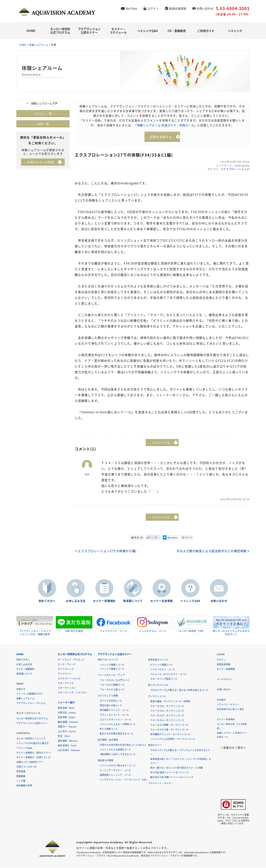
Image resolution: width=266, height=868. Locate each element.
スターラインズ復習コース (164, 679)
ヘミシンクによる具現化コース (115, 750)
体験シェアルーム (41, 45)
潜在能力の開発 (105, 761)
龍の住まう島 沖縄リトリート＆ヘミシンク (172, 778)
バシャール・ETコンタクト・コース (168, 675)
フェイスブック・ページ (113, 625)
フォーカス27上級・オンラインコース (169, 730)
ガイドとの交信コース (111, 701)
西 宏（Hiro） (65, 736)
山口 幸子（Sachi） (68, 732)
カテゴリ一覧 (43, 114)
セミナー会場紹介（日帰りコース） (34, 758)
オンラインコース (157, 697)
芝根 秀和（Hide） (67, 718)
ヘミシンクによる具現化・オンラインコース (173, 739)
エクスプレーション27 (69, 679)
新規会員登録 (178, 8)
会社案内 (221, 700)
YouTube (131, 8)
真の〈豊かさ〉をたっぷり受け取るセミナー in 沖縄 (176, 768)
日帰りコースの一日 (26, 767)
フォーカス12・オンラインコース (167, 711)
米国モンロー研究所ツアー (30, 762)
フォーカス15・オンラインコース (167, 716)
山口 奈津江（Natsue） (69, 751)
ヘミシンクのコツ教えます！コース (118, 766)
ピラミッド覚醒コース (161, 665)
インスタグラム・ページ (153, 625)
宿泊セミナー (155, 745)
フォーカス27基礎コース (112, 685)
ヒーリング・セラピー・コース (115, 771)
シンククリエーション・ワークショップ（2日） (124, 780)
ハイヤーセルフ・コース (162, 670)
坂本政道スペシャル (158, 660)
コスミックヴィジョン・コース (115, 720)
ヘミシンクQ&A (148, 31)
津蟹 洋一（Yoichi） (68, 727)
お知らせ (21, 689)
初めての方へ (47, 601)
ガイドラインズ (66, 669)
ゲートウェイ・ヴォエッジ (71, 660)
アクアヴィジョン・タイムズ (31, 704)
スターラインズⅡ (67, 688)
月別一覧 (43, 124)
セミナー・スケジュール (118, 31)
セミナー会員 (92, 120)
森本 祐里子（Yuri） (68, 746)
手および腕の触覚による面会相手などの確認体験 (211, 552)
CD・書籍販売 (177, 31)
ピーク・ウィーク (67, 665)
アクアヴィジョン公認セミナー (89, 31)
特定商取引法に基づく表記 (230, 709)
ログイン (153, 8)
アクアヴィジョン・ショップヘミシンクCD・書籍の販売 (35, 626)
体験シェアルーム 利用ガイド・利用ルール (166, 125)
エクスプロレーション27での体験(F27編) (108, 552)
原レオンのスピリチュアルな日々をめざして (231, 626)
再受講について (133, 601)
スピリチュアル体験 (108, 696)
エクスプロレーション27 (235, 170)
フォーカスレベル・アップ (111, 675)
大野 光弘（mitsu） (68, 713)
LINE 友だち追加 (74, 625)
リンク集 (21, 781)
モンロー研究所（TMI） (192, 625)
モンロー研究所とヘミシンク (31, 739)
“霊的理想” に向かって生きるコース (118, 755)
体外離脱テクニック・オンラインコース (170, 735)
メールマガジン (225, 680)
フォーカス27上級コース (112, 690)
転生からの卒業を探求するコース (116, 734)
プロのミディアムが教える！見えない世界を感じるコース (179, 690)
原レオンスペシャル (158, 685)
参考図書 (21, 772)
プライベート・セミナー (161, 784)
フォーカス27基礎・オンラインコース (169, 725)
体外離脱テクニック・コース (114, 710)
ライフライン (64, 674)
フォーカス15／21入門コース (114, 680)
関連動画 (21, 777)
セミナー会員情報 (162, 601)
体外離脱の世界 (24, 786)
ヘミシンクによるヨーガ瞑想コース (118, 725)
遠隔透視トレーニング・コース (115, 775)
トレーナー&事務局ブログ (29, 694)
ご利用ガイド (206, 31)
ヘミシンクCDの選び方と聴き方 (33, 744)
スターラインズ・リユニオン (72, 693)
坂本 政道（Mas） (67, 708)
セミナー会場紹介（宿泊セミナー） (34, 753)
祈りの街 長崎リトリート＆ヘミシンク (170, 773)
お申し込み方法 (76, 601)
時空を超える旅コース (111, 706)
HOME (31, 31)
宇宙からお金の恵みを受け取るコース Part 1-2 (123, 745)
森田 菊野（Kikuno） (68, 741)
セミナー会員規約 (226, 720)
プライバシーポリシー (228, 705)
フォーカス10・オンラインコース (167, 706)
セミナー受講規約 (104, 601)
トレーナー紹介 (66, 703)
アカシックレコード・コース (114, 715)
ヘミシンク (235, 31)
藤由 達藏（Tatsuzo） (69, 722)
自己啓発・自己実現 (108, 740)
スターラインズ (66, 684)
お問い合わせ (205, 8)
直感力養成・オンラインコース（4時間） (171, 702)
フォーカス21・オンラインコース (167, 721)
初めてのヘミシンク (108, 660)
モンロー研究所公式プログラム (60, 31)
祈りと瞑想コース (109, 729)
